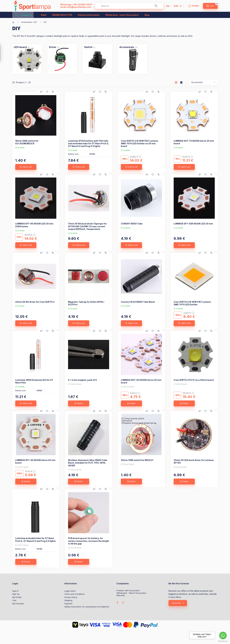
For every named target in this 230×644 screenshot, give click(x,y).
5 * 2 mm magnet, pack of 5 (82, 380)
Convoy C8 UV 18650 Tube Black (138, 302)
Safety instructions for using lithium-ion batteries (87, 607)
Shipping (68, 600)
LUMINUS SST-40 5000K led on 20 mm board (141, 381)
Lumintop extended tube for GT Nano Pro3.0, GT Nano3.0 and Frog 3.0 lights (35, 540)
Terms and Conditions (75, 594)
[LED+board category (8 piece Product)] (20, 47)
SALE (44, 15)
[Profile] (194, 6)
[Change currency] (178, 6)
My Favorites (18, 604)
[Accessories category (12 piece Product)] (127, 47)
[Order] (203, 82)
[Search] (156, 6)
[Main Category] (13, 22)
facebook (117, 603)
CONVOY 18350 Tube (132, 224)
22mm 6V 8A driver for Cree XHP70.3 (35, 302)
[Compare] (41, 92)
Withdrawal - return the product (122, 15)
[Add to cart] (26, 167)
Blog (147, 15)
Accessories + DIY (29, 22)
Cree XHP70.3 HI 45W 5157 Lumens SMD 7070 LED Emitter (192, 303)
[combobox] (129, 6)
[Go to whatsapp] (223, 635)
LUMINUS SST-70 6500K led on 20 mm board (194, 142)
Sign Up (16, 594)
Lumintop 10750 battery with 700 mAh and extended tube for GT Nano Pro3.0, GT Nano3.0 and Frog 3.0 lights (89, 143)
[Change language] (168, 6)
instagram (123, 603)
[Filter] (3, 53)
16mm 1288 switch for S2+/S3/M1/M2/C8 (27, 142)
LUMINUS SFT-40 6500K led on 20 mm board (35, 461)
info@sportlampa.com (79, 7)
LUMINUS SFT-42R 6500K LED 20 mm (193, 224)
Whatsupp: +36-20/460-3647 (76, 4)
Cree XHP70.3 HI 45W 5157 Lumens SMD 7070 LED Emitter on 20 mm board (139, 143)
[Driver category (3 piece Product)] (53, 47)
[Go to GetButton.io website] (223, 641)
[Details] (79, 403)
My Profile (17, 597)
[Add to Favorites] (47, 92)
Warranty (121, 595)
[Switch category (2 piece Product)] (88, 47)
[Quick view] (53, 92)
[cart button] (210, 6)
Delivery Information (89, 15)
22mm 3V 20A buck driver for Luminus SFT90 (194, 461)
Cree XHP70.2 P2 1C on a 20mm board (194, 380)
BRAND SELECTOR (62, 15)
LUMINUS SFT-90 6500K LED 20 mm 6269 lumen (34, 225)
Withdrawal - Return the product (131, 593)
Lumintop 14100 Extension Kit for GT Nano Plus (34, 381)
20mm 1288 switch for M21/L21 (137, 460)
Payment (68, 604)
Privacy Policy (71, 597)
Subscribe (176, 603)
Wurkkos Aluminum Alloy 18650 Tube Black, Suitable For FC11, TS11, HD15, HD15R (88, 463)
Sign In (15, 591)
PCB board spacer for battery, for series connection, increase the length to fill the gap (89, 541)
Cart (14, 600)
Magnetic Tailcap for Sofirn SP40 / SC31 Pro (86, 303)
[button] (24, 15)
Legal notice (70, 591)
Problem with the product (128, 591)
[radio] (181, 82)
